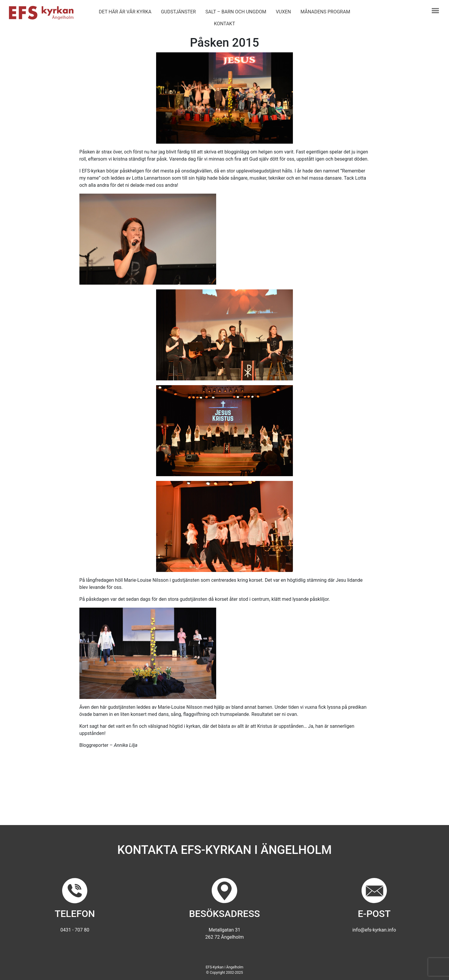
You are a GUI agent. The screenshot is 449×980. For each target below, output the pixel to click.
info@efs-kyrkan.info (374, 930)
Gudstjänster (178, 12)
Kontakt (225, 24)
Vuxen (283, 12)
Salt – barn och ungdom (236, 12)
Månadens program (325, 12)
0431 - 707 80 (75, 930)
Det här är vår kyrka (125, 12)
